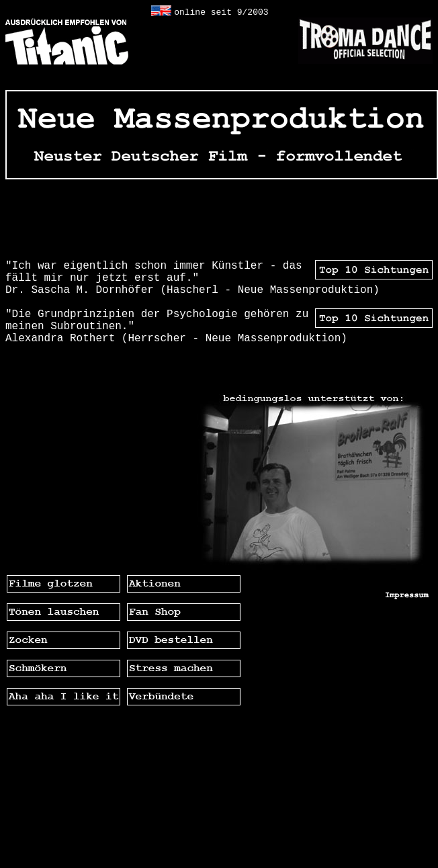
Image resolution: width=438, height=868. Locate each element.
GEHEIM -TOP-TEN (386, 220)
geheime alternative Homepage (84, 11)
